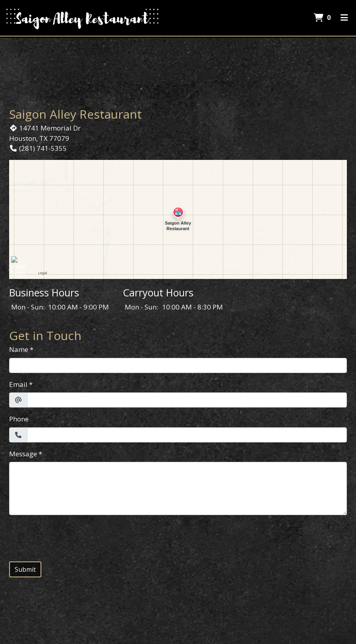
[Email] (187, 400)
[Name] (178, 365)
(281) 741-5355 (38, 148)
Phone (19, 419)
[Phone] (187, 435)
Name (19, 349)
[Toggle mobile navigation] (344, 18)
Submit (25, 569)
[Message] (178, 488)
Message (23, 454)
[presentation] (70, 537)
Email (18, 384)
